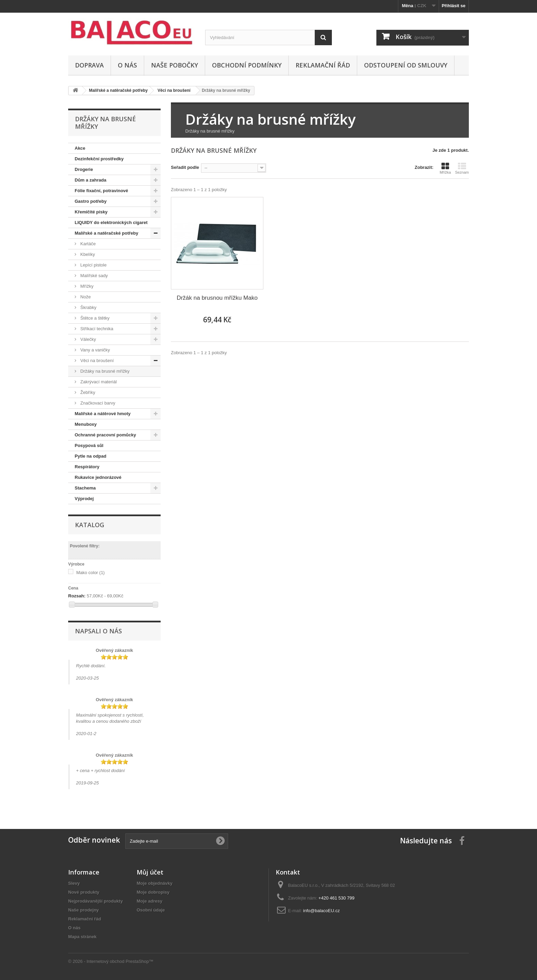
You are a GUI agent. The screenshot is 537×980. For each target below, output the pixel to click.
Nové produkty (84, 892)
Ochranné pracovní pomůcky (105, 435)
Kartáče (87, 244)
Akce (80, 148)
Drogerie (84, 169)
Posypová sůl (89, 445)
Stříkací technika (96, 329)
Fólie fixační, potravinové (101, 191)
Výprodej (84, 499)
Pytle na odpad (90, 456)
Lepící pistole (93, 265)
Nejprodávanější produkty (96, 901)
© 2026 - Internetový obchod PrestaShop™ (111, 961)
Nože (85, 297)
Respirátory (87, 467)
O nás (127, 65)
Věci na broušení (96, 361)
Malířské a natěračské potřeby (107, 233)
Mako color (91, 573)
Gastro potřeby (91, 201)
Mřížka (445, 168)
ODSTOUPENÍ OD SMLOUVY (406, 65)
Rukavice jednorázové (98, 477)
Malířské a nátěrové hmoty (103, 414)
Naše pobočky (174, 65)
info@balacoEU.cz (321, 911)
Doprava (89, 65)
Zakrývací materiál (98, 382)
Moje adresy (149, 901)
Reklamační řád (323, 65)
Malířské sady (93, 276)
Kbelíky (87, 254)
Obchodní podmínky (247, 65)
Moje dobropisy (153, 892)
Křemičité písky (91, 212)
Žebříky (87, 392)
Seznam (462, 168)
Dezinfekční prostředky (99, 159)
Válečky (88, 339)
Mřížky (86, 286)
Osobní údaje (151, 910)
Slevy (74, 883)
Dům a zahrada (90, 180)
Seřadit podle (185, 167)
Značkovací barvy (97, 403)
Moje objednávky (155, 883)
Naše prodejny (84, 910)
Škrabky (88, 307)
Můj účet (150, 872)
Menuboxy (86, 424)
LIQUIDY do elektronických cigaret (111, 222)
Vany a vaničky (95, 350)
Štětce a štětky (94, 318)
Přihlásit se (454, 6)
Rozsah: (77, 596)
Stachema (85, 488)
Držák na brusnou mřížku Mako (217, 298)
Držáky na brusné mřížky (104, 371)
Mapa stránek (82, 937)
